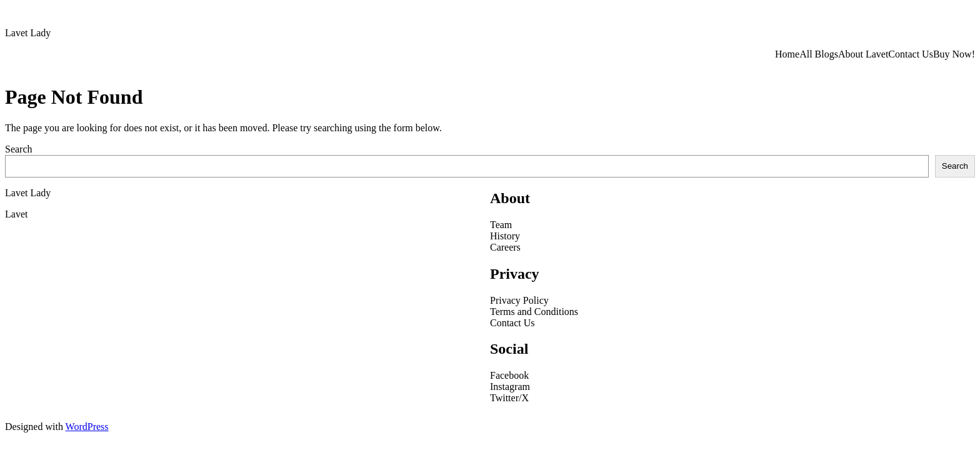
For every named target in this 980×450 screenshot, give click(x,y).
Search (19, 149)
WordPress (87, 427)
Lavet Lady (28, 33)
